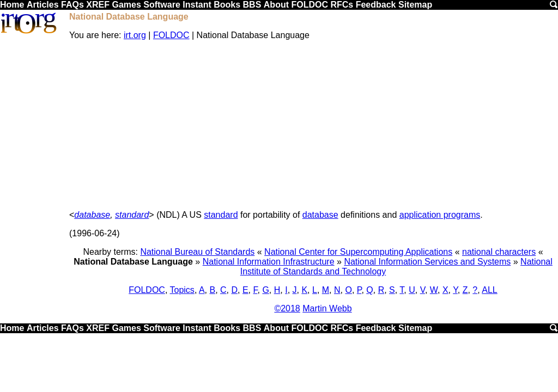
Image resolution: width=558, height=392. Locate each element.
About (276, 5)
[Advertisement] (313, 125)
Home (12, 5)
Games (126, 5)
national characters (499, 252)
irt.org (135, 35)
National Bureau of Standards (197, 252)
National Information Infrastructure (269, 262)
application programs (440, 215)
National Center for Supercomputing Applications (358, 252)
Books (227, 5)
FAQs (72, 5)
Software (162, 5)
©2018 (287, 308)
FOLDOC (310, 5)
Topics (182, 290)
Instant (197, 5)
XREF (98, 5)
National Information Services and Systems (427, 262)
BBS (252, 5)
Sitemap (415, 5)
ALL (489, 290)
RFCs (342, 5)
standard (132, 215)
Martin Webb (327, 308)
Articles (43, 5)
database (92, 215)
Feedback (376, 5)
